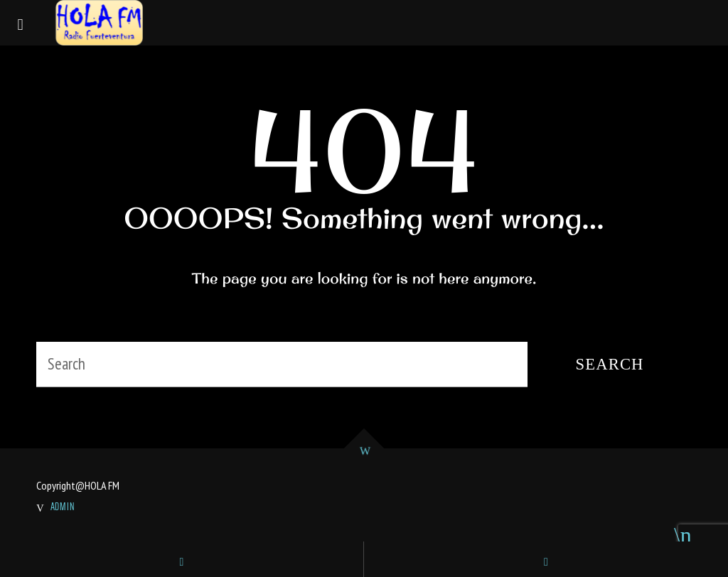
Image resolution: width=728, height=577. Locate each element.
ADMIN (63, 507)
